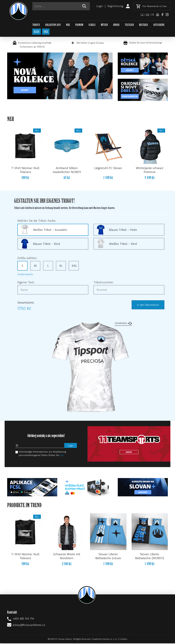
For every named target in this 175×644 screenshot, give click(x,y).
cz (142, 15)
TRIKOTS (36, 25)
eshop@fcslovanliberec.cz (29, 626)
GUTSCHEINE (159, 25)
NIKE (68, 25)
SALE (46, 32)
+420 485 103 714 (23, 619)
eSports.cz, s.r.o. (110, 640)
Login (99, 6)
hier (62, 456)
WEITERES (144, 25)
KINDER (116, 25)
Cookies (123, 640)
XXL (74, 266)
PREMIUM (79, 25)
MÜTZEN (104, 25)
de (153, 15)
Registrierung (115, 6)
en (147, 15)
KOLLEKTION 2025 (53, 25)
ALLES (37, 32)
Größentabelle (25, 275)
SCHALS (92, 25)
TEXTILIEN (129, 25)
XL (61, 266)
